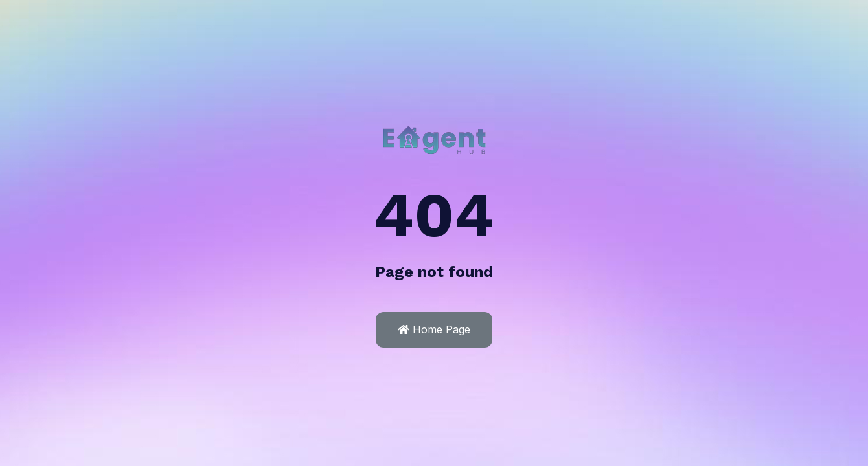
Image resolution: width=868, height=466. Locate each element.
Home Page (434, 329)
